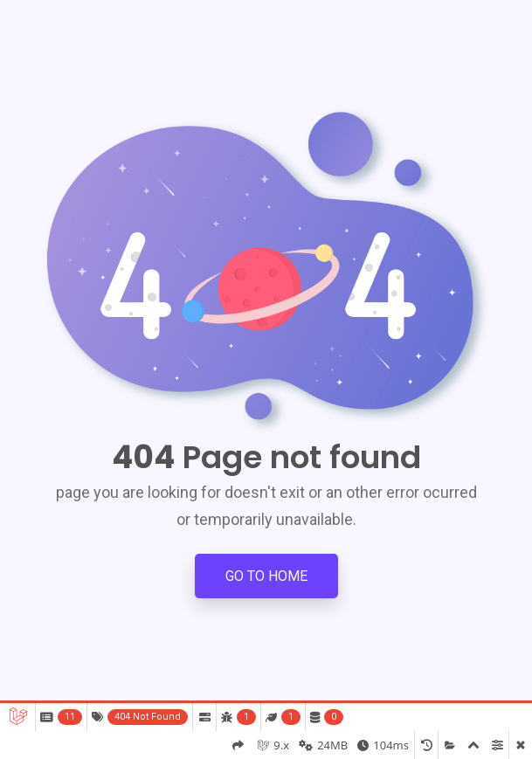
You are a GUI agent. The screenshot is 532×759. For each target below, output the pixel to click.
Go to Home (266, 576)
